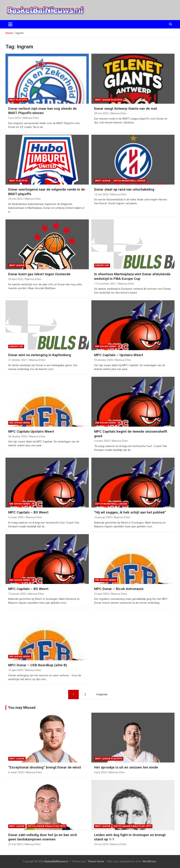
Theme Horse (96, 861)
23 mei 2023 (101, 844)
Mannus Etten (31, 118)
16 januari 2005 (103, 517)
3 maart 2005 (16, 517)
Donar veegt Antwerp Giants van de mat (126, 109)
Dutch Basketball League (129, 181)
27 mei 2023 (15, 844)
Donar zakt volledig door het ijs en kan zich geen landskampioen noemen (43, 837)
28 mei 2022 (101, 113)
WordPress (149, 861)
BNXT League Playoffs (109, 100)
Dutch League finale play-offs (47, 826)
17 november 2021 (105, 284)
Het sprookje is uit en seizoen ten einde (126, 767)
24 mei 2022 (15, 199)
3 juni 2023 (100, 772)
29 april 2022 (16, 279)
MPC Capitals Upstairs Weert (31, 431)
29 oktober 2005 (104, 360)
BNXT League (103, 181)
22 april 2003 (102, 594)
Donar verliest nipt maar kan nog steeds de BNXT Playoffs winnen (42, 111)
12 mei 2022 (101, 194)
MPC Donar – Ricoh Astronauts (119, 589)
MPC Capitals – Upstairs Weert (119, 355)
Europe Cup (102, 265)
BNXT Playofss (18, 181)
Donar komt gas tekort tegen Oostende (39, 274)
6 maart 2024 (16, 772)
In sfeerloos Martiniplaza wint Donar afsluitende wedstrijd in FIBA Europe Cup (132, 276)
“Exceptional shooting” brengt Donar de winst (45, 767)
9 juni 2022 (14, 118)
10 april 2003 (16, 670)
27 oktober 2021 (18, 360)
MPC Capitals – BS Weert (28, 512)
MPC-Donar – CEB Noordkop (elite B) (38, 665)
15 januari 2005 (17, 594)
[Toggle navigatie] (10, 24)
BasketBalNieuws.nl (56, 861)
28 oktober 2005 (18, 436)
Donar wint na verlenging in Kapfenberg (40, 355)
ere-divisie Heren (106, 346)
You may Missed (22, 708)
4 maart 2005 (102, 441)
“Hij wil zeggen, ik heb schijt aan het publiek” (130, 512)
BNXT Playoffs (18, 100)
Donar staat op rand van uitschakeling (124, 189)
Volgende (102, 694)
